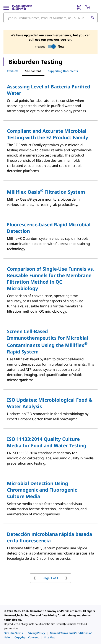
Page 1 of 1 (50, 578)
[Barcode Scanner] (79, 7)
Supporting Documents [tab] (63, 71)
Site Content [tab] (33, 71)
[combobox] (50, 18)
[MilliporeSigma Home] (22, 7)
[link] (14, 633)
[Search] (93, 18)
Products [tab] (13, 71)
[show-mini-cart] (91, 7)
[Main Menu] (6, 7)
